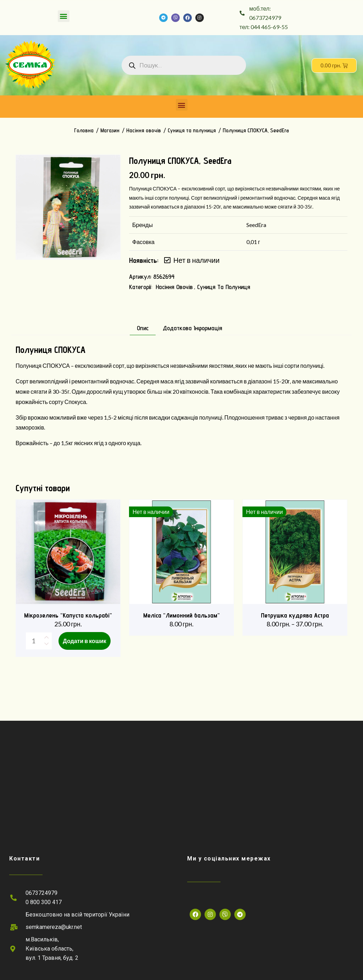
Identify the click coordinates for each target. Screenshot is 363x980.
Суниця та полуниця (192, 130)
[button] (64, 16)
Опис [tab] (143, 328)
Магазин (110, 130)
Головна (84, 130)
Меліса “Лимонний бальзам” (181, 615)
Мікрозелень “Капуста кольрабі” (68, 615)
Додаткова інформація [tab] (192, 328)
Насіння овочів (144, 130)
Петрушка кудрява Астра (295, 615)
